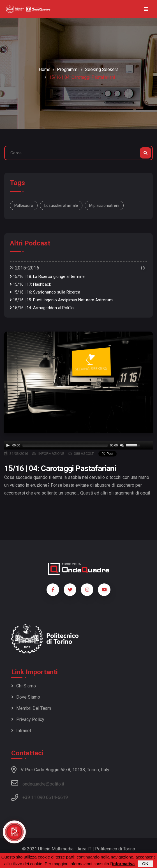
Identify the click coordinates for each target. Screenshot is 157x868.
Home (45, 69)
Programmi (68, 69)
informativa (123, 864)
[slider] (65, 445)
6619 (63, 797)
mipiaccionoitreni (104, 205)
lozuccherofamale (61, 205)
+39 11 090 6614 (39, 797)
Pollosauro (24, 205)
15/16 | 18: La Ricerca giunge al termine (47, 277)
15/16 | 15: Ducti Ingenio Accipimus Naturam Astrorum (61, 300)
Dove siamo (26, 697)
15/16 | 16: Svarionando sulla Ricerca (45, 292)
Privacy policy (28, 719)
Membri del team (31, 708)
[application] (78, 445)
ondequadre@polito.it (38, 783)
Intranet (21, 731)
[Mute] (122, 445)
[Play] (8, 445)
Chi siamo (24, 686)
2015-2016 (25, 268)
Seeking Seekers (102, 69)
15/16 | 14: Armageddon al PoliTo (42, 308)
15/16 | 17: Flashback (30, 284)
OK (145, 864)
